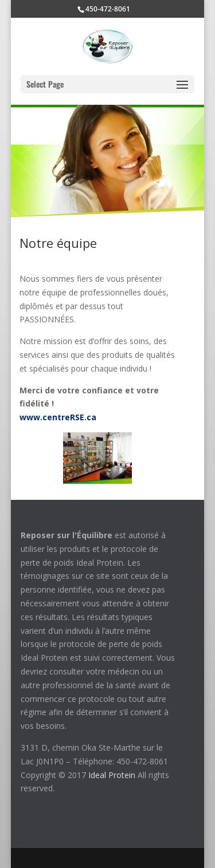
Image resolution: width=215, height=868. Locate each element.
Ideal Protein (112, 775)
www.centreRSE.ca (58, 417)
